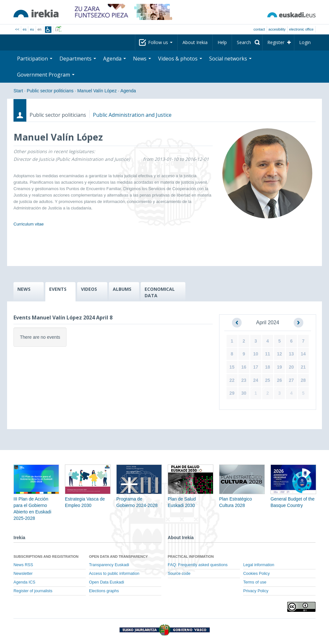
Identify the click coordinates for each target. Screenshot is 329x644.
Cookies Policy (257, 574)
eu (32, 29)
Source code (179, 574)
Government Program (46, 75)
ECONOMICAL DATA (160, 292)
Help (222, 42)
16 (244, 367)
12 (280, 354)
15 (232, 367)
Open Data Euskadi (107, 582)
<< (17, 29)
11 (268, 354)
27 (291, 380)
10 (256, 354)
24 (256, 380)
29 (232, 393)
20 (291, 367)
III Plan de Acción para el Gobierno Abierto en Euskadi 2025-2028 (36, 499)
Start (18, 91)
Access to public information (114, 574)
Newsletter (23, 574)
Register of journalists (33, 591)
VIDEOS (89, 289)
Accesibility (277, 29)
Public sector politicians (50, 91)
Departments (78, 59)
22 (232, 380)
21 (303, 367)
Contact (259, 29)
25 (268, 380)
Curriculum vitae (29, 224)
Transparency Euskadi (109, 565)
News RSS (23, 565)
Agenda (115, 59)
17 (256, 367)
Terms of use (255, 582)
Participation (35, 59)
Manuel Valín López (97, 91)
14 (303, 354)
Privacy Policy (256, 591)
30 (244, 393)
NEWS (24, 289)
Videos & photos (180, 59)
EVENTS (58, 289)
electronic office (301, 29)
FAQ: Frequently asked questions (198, 565)
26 (280, 380)
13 (291, 354)
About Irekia (195, 42)
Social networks (230, 59)
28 (303, 380)
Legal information (259, 565)
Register (276, 42)
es (25, 29)
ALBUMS (122, 289)
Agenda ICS (24, 582)
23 (244, 380)
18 (268, 367)
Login (305, 42)
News (142, 59)
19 (280, 367)
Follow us (160, 42)
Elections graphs (104, 591)
